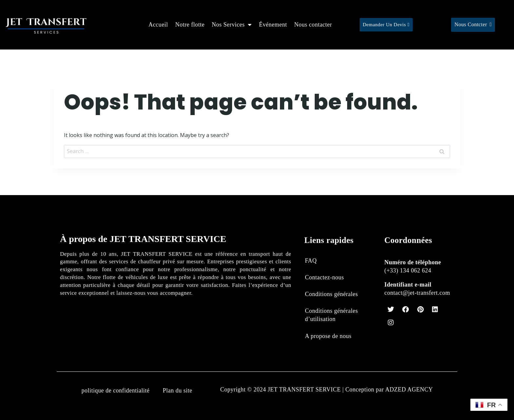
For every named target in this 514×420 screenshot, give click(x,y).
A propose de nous (328, 336)
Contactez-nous (324, 277)
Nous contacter (313, 25)
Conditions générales (331, 294)
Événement (273, 25)
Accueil (158, 25)
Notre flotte (190, 25)
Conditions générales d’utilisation (331, 315)
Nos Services (232, 25)
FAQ (311, 261)
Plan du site (177, 390)
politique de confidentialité (115, 390)
